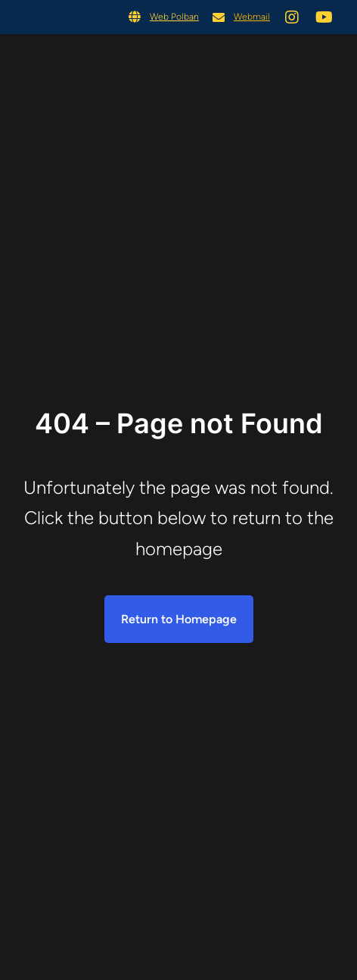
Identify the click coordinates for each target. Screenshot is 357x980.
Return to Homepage (179, 619)
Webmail (252, 17)
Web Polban (174, 17)
